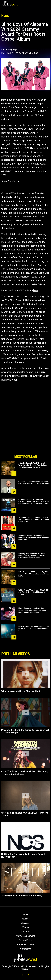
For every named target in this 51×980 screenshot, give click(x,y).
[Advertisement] (26, 441)
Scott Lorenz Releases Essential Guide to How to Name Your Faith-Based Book (34, 482)
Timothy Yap (10, 50)
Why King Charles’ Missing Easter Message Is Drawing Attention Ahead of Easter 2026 (34, 538)
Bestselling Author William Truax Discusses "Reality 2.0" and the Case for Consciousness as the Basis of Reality (34, 501)
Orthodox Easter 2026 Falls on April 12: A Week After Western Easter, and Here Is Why (34, 574)
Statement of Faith (25, 944)
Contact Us (25, 949)
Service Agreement (26, 936)
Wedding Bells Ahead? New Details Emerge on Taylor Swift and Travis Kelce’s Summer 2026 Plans (32, 556)
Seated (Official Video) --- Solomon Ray (22, 896)
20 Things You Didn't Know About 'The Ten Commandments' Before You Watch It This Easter (34, 520)
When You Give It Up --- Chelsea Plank (21, 691)
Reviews (25, 919)
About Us (26, 932)
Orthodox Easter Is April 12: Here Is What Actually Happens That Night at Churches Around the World (32, 465)
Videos (26, 927)
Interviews (26, 923)
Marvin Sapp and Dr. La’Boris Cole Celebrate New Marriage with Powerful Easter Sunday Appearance (33, 610)
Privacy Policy (25, 940)
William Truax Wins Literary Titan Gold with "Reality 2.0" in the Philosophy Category (33, 592)
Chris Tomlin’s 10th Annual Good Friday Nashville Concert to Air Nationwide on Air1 (34, 628)
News (25, 914)
